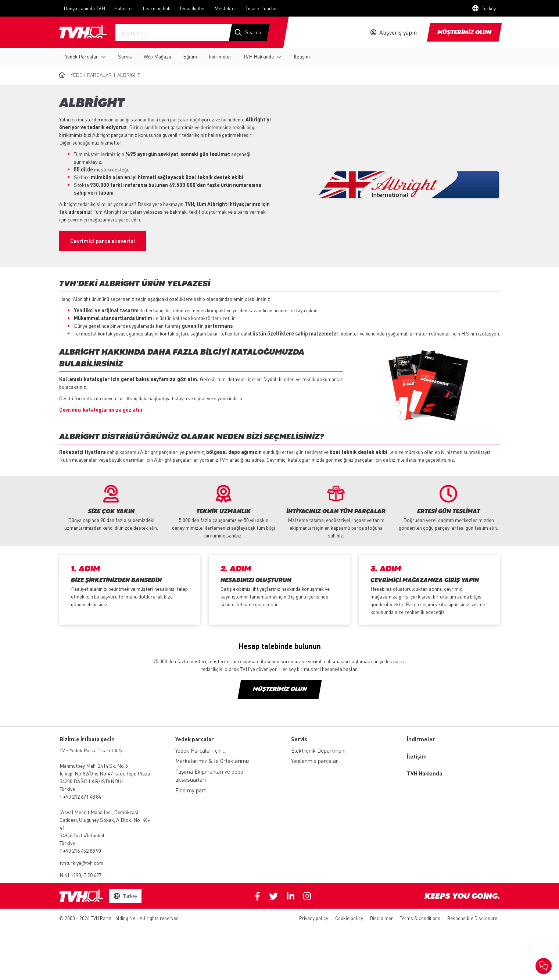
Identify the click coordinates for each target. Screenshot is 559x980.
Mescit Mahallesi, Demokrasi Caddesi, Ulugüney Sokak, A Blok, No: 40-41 (105, 820)
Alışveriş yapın (398, 32)
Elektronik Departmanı (318, 750)
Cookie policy (349, 918)
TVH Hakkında (259, 56)
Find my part (191, 790)
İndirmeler (220, 56)
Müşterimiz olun (279, 689)
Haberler (124, 8)
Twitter (273, 896)
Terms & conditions (420, 918)
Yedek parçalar (195, 739)
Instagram (307, 896)
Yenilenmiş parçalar (315, 761)
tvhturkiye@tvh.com (81, 863)
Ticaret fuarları (262, 8)
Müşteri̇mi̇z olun (464, 33)
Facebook (257, 896)
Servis (125, 56)
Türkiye (67, 789)
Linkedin (291, 896)
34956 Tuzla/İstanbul (82, 835)
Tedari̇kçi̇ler (192, 8)
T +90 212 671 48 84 (80, 796)
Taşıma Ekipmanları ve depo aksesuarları (209, 776)
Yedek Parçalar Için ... (201, 750)
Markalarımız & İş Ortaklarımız (212, 761)
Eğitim (190, 56)
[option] (111, 508)
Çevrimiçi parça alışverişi (103, 241)
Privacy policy (314, 918)
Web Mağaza (157, 56)
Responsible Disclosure (472, 918)
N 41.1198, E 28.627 (80, 875)
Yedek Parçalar (82, 56)
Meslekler (225, 8)
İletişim (302, 56)
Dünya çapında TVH (84, 8)
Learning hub (157, 8)
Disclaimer (381, 918)
